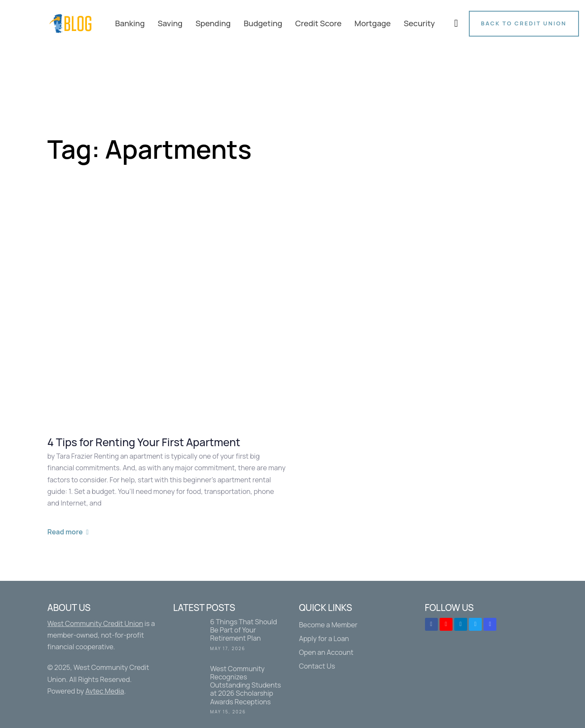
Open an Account (326, 652)
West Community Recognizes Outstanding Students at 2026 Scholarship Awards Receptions (230, 691)
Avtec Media (105, 691)
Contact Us (317, 666)
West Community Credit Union (95, 623)
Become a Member (328, 625)
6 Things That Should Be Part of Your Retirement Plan (230, 636)
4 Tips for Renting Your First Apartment (144, 442)
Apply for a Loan (324, 639)
